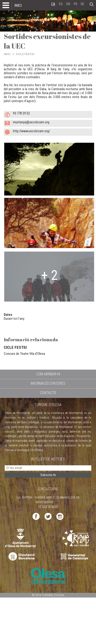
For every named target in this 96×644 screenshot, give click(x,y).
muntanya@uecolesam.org (31, 122)
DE (83, 4)
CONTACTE (48, 393)
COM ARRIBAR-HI (48, 374)
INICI (18, 5)
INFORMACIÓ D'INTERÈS (48, 383)
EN (68, 4)
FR (75, 4)
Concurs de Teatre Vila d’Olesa (24, 354)
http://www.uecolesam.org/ (31, 131)
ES (61, 4)
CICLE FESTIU (25, 54)
